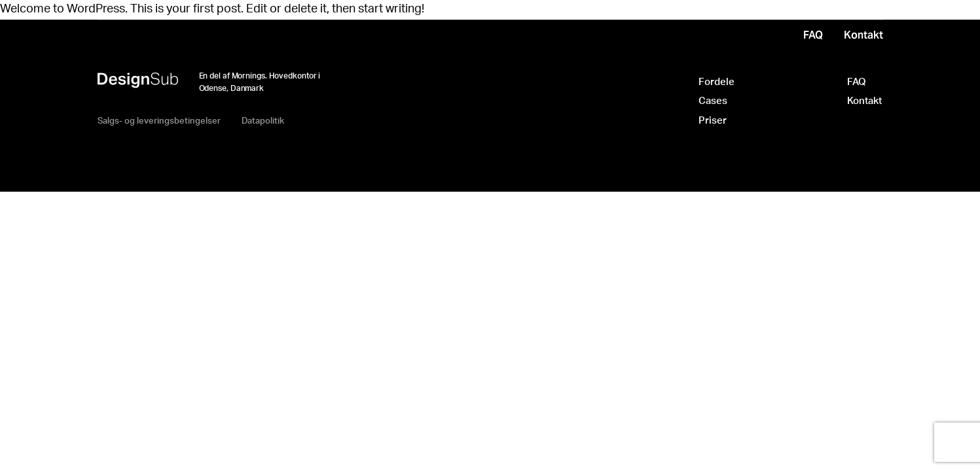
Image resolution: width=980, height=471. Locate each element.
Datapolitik (263, 121)
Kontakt (864, 101)
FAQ (857, 82)
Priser (713, 121)
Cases (713, 101)
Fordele (717, 82)
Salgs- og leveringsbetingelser (159, 121)
